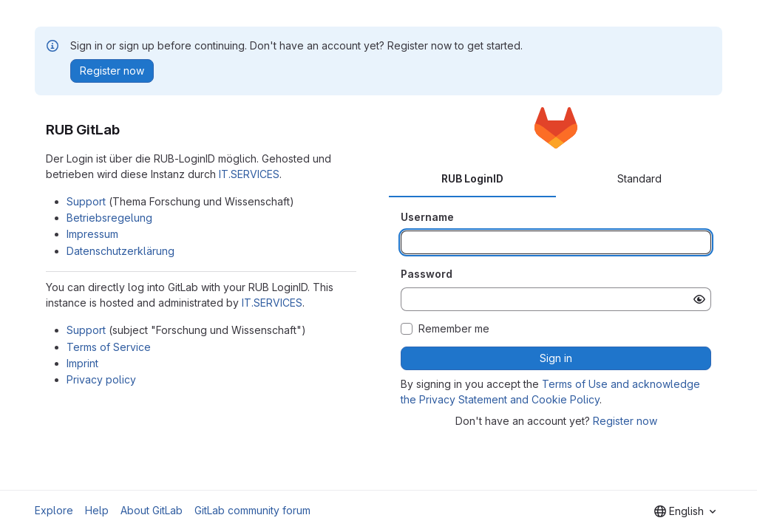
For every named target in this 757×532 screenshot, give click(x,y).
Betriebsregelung (109, 218)
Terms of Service (109, 347)
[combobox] (685, 511)
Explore (54, 510)
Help (97, 510)
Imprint (82, 363)
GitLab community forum (252, 510)
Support (86, 201)
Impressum (92, 234)
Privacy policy (101, 379)
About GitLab (152, 510)
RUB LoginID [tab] (472, 178)
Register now (625, 421)
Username (427, 217)
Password (427, 274)
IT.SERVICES (249, 174)
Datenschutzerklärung (120, 251)
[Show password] (699, 299)
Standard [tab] (639, 178)
